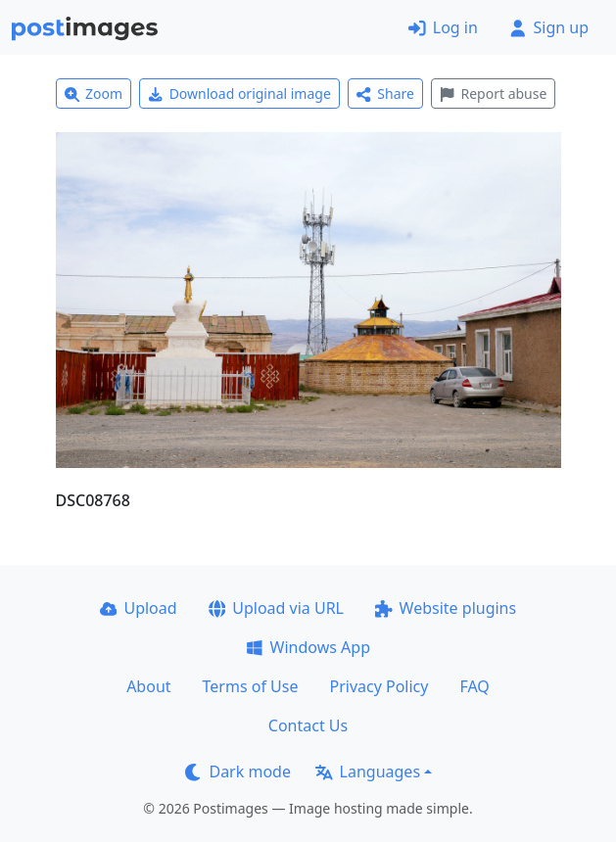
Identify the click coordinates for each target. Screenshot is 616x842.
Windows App (308, 647)
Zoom (94, 94)
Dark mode (238, 772)
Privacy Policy (379, 686)
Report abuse (493, 94)
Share (385, 94)
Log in (443, 27)
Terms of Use (251, 686)
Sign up (549, 27)
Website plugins (446, 608)
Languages (368, 772)
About (148, 686)
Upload (139, 608)
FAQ (474, 686)
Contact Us (308, 725)
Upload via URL (276, 608)
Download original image (239, 94)
